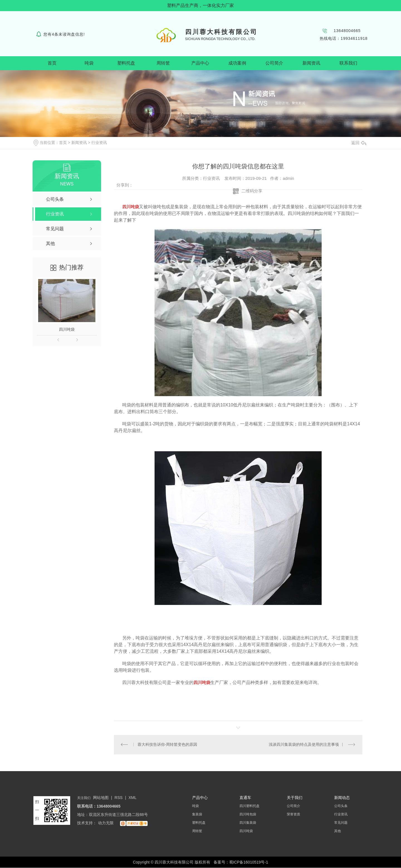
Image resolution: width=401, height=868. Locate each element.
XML (133, 798)
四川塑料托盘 (250, 806)
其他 (338, 831)
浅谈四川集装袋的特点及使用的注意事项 (304, 745)
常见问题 (341, 823)
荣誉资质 (294, 815)
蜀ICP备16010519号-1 (249, 862)
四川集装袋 (248, 823)
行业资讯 (99, 143)
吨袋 (89, 63)
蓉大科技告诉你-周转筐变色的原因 (168, 745)
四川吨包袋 (248, 815)
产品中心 (200, 63)
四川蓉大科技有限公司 (221, 32)
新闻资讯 (311, 63)
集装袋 (197, 815)
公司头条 (341, 806)
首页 (52, 63)
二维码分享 (252, 191)
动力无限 (106, 823)
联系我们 (348, 63)
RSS (119, 798)
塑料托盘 (126, 63)
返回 (359, 143)
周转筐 (163, 63)
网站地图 (101, 798)
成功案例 (237, 63)
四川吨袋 (67, 329)
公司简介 (274, 63)
